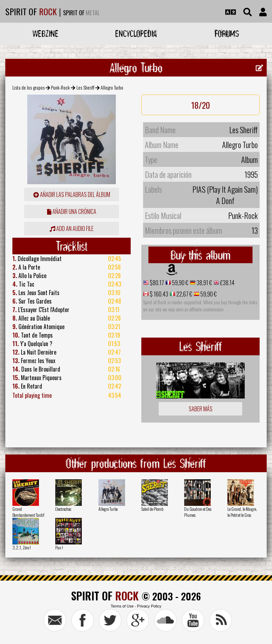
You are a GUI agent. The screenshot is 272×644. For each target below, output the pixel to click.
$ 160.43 (158, 294)
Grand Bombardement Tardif (28, 512)
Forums (227, 33)
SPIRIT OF (31, 11)
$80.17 (156, 283)
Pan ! (59, 547)
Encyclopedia (136, 33)
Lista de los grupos (29, 87)
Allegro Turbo (108, 509)
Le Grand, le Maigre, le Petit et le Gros (242, 512)
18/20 (201, 105)
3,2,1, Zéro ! (22, 547)
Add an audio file (72, 228)
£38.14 (227, 283)
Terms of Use (122, 606)
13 (255, 230)
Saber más (201, 409)
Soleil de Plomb (152, 509)
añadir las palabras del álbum (72, 194)
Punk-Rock (60, 87)
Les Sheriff (85, 87)
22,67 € (184, 294)
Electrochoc (63, 509)
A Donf (225, 200)
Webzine (46, 33)
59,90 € (180, 283)
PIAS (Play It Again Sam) (225, 189)
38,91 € (204, 283)
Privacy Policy (149, 606)
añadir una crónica (72, 211)
